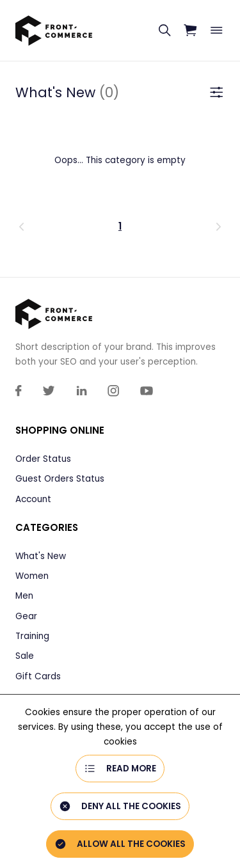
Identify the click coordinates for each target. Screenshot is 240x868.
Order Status (43, 459)
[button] (57, 226)
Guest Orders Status (60, 479)
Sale (25, 656)
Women (32, 576)
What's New (41, 556)
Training (32, 636)
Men (24, 596)
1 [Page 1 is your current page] (120, 226)
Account (33, 499)
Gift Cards (38, 676)
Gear (26, 616)
